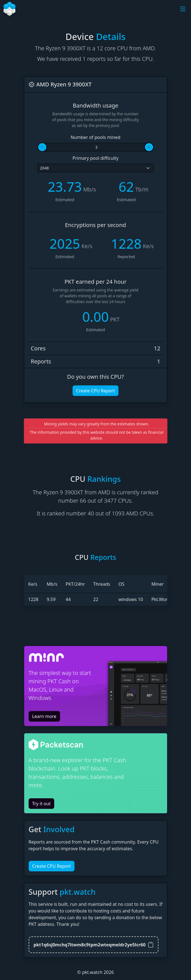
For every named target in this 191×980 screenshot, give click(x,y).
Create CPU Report (96, 391)
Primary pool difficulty (96, 158)
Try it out (41, 804)
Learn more (44, 716)
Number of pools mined (95, 137)
